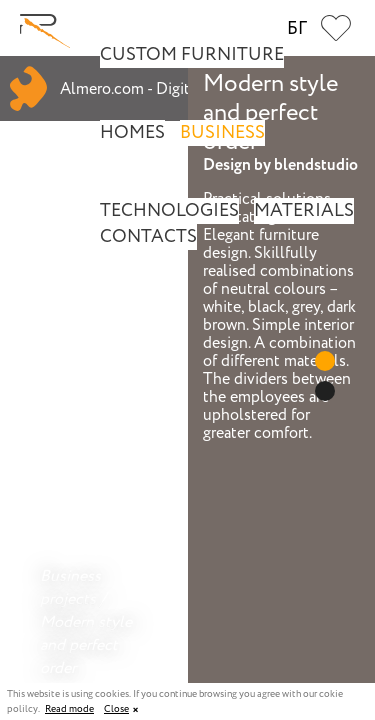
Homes (132, 133)
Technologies (169, 211)
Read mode (69, 710)
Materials (304, 211)
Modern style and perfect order (86, 645)
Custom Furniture (192, 55)
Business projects (70, 588)
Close (116, 709)
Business (222, 133)
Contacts (148, 237)
